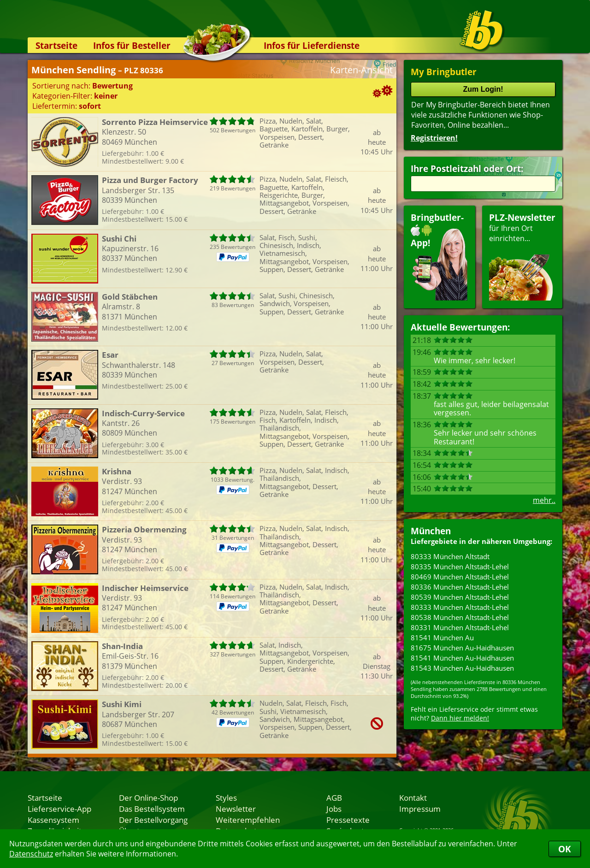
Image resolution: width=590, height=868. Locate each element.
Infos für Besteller (132, 45)
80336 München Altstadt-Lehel (460, 587)
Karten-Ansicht (361, 70)
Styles (226, 797)
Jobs (334, 809)
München (431, 531)
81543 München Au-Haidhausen (462, 668)
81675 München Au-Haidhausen (462, 648)
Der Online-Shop (148, 797)
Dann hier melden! (460, 718)
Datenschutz (31, 854)
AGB (334, 797)
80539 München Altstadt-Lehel (460, 597)
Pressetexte (348, 820)
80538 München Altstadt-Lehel (460, 617)
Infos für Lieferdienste (312, 45)
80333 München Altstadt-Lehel (460, 607)
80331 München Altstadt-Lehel (460, 627)
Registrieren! (434, 138)
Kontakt (413, 797)
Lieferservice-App (59, 809)
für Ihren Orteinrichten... (522, 256)
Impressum (420, 809)
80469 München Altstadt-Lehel (460, 577)
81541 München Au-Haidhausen (462, 658)
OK (565, 849)
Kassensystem (53, 820)
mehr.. (544, 500)
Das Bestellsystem (152, 809)
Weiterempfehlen (248, 820)
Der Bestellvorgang (153, 820)
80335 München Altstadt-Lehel (460, 567)
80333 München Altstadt (450, 556)
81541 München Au (442, 638)
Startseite (56, 45)
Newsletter (236, 809)
